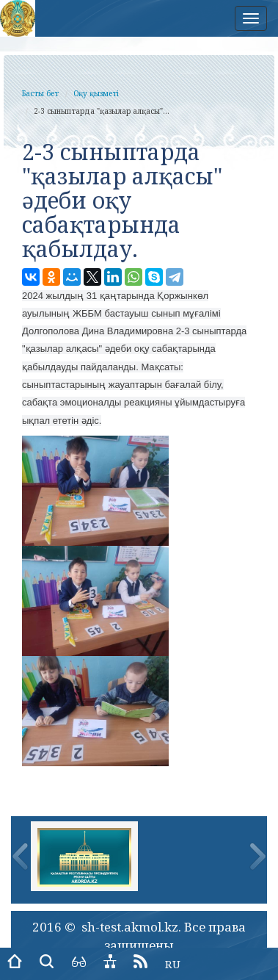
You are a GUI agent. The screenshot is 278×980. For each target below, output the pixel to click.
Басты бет (40, 93)
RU (173, 964)
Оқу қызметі (96, 93)
